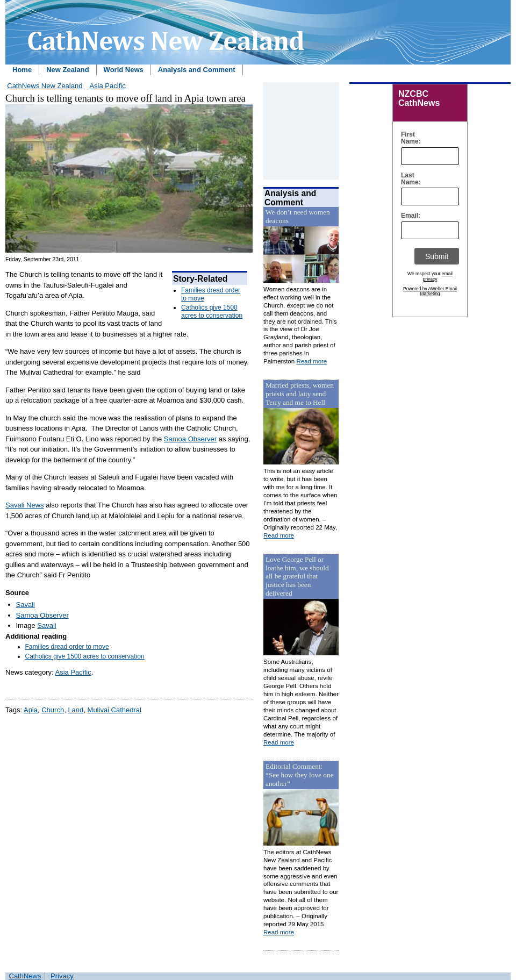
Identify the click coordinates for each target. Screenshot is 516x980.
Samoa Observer (190, 439)
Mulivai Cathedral (114, 710)
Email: (408, 216)
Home (22, 70)
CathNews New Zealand (45, 86)
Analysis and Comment (197, 70)
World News (124, 70)
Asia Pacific (107, 86)
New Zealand (67, 70)
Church (53, 710)
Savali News (25, 505)
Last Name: (408, 179)
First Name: (408, 138)
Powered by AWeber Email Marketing (430, 291)
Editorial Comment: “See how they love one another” (300, 775)
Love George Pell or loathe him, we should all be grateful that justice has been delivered (297, 577)
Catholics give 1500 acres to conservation (212, 311)
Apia (31, 710)
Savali (26, 605)
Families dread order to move (67, 647)
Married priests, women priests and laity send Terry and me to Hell (300, 394)
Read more (311, 361)
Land (76, 710)
